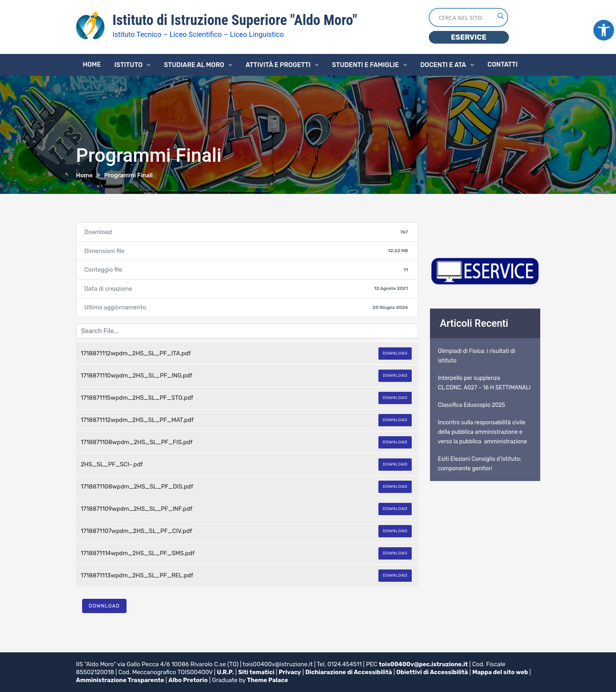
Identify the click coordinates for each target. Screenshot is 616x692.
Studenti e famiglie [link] (366, 65)
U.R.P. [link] (225, 672)
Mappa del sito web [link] (500, 672)
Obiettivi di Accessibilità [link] (432, 672)
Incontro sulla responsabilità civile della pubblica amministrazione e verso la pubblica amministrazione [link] (483, 432)
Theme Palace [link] (268, 680)
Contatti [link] (503, 64)
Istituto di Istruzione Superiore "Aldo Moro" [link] (235, 20)
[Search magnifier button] (500, 16)
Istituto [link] (128, 65)
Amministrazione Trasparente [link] (120, 680)
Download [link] (395, 353)
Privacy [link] (290, 672)
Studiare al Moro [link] (194, 65)
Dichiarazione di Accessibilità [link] (349, 672)
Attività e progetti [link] (278, 65)
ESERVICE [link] (469, 37)
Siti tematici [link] (256, 672)
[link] (604, 30)
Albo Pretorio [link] (188, 680)
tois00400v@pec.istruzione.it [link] (423, 664)
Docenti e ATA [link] (443, 65)
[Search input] (466, 17)
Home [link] (92, 64)
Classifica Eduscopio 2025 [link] (472, 405)
